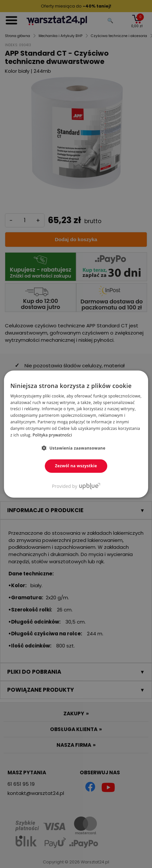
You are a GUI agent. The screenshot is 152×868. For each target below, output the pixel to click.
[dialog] (76, 434)
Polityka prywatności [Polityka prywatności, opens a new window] (52, 435)
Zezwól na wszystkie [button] (76, 466)
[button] (76, 448)
